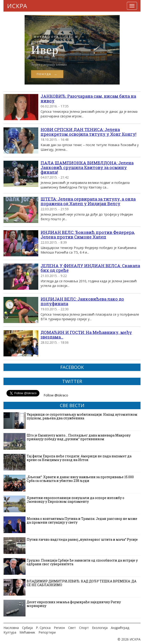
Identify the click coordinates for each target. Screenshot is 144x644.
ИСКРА (17, 6)
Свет (72, 628)
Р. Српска (43, 628)
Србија (27, 628)
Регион (59, 628)
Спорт (84, 628)
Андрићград (120, 628)
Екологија (100, 628)
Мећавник (27, 632)
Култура (10, 632)
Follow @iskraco (56, 395)
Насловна (11, 628)
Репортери (47, 632)
